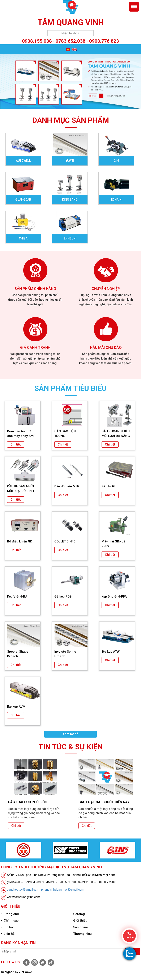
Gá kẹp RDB (63, 596)
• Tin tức (8, 927)
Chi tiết (16, 444)
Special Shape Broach (18, 654)
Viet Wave (25, 972)
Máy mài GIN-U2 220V (114, 544)
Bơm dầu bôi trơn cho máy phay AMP (21, 434)
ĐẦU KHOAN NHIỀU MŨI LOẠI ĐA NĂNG (116, 434)
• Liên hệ (8, 934)
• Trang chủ (10, 914)
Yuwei (70, 161)
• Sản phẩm (79, 927)
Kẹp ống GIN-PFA (114, 596)
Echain (116, 200)
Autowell (23, 161)
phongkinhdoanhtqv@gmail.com (63, 890)
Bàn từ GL (109, 486)
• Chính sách (11, 920)
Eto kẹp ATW (111, 652)
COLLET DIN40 (65, 541)
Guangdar (23, 200)
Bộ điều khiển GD (20, 541)
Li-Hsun (70, 238)
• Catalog (78, 914)
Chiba (23, 238)
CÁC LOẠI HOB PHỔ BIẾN (27, 802)
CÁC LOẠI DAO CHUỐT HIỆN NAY (104, 802)
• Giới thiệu (79, 920)
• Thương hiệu (81, 934)
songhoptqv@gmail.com (23, 890)
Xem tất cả (70, 734)
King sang (70, 200)
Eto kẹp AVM (16, 707)
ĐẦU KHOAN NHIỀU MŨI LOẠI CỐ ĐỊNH (21, 489)
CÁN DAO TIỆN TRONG (65, 434)
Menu (134, 7)
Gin (116, 161)
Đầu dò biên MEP (67, 486)
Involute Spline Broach (65, 654)
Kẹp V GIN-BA (17, 596)
